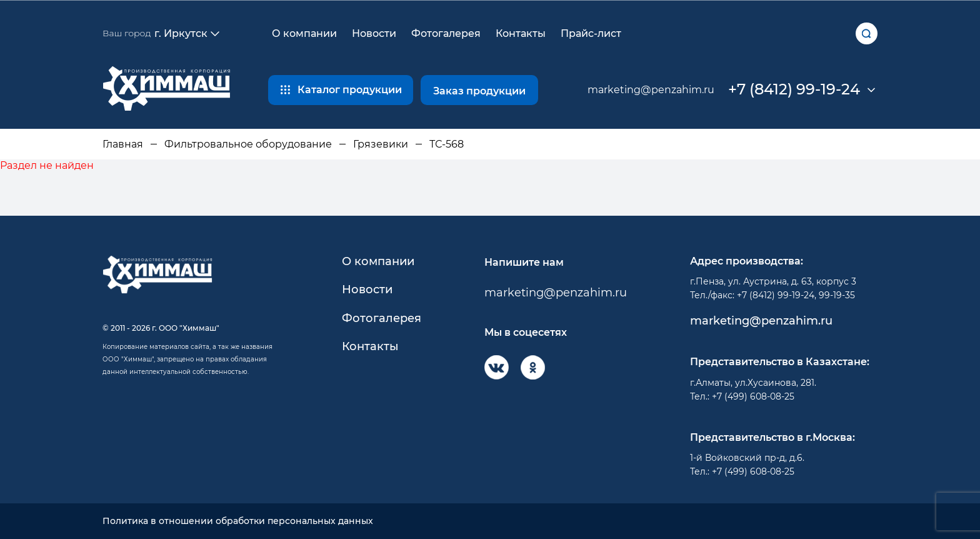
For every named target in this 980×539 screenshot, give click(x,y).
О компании (304, 33)
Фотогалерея (446, 33)
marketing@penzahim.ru (651, 90)
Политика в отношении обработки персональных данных (238, 521)
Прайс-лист (591, 33)
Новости (374, 33)
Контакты (521, 33)
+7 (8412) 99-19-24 (794, 89)
